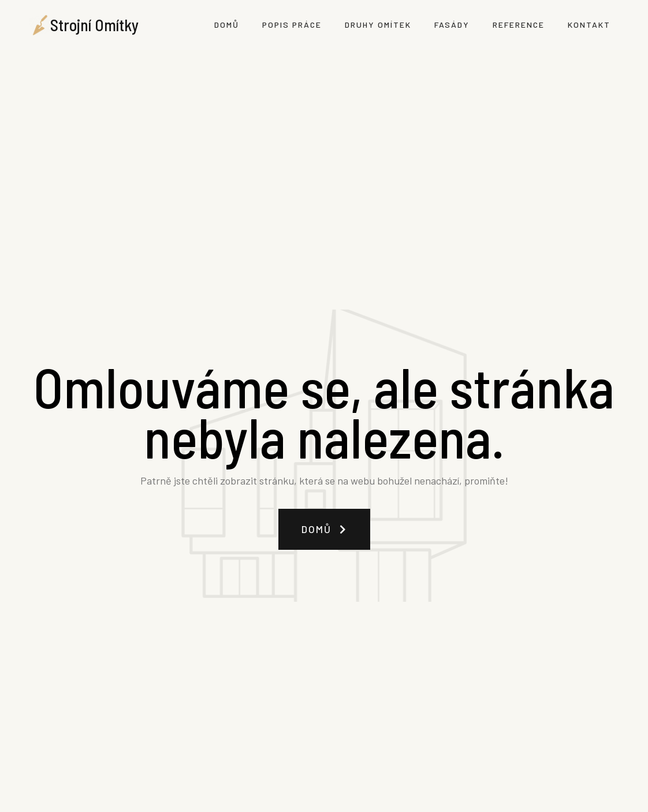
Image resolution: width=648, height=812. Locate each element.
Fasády (452, 25)
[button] (324, 529)
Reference (519, 25)
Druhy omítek (378, 25)
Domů (227, 25)
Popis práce (292, 25)
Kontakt (589, 25)
